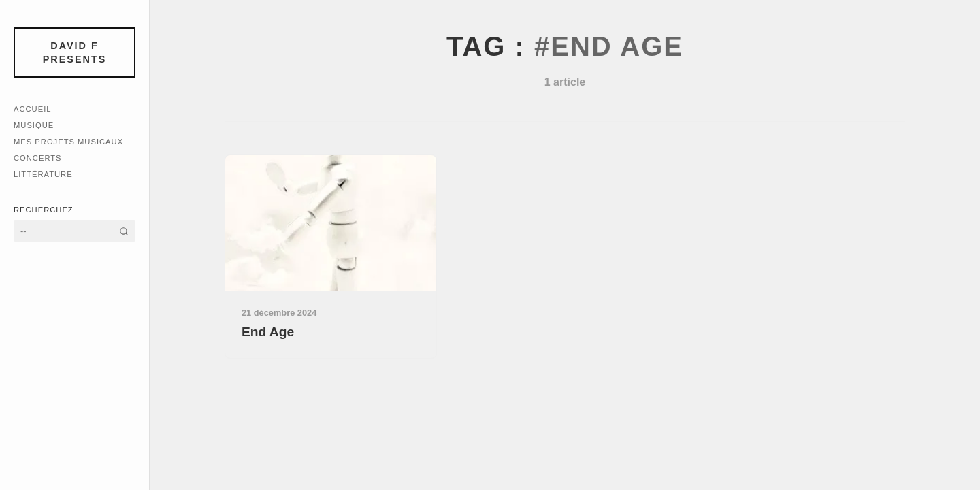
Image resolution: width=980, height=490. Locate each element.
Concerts (38, 158)
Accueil (33, 109)
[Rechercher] (124, 231)
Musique (34, 125)
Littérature (43, 174)
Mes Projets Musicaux (68, 142)
